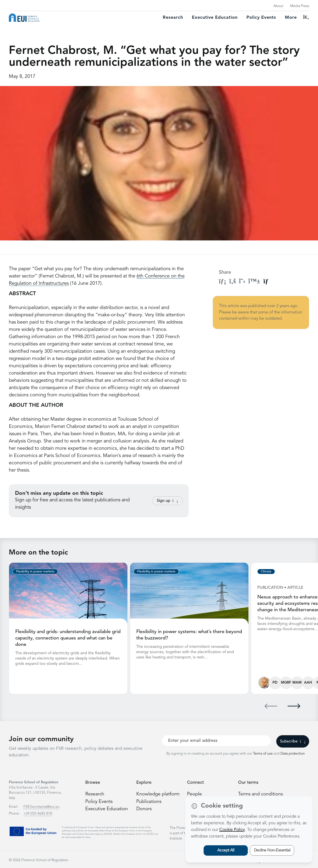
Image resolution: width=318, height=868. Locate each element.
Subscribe (293, 741)
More (291, 18)
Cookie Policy (232, 830)
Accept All (226, 850)
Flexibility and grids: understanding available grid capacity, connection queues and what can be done (68, 638)
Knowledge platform (158, 793)
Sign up (167, 501)
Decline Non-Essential (272, 850)
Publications (149, 801)
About (278, 6)
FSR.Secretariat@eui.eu (41, 806)
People (195, 793)
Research (173, 18)
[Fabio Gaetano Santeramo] (264, 682)
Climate (266, 572)
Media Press (300, 6)
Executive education (215, 18)
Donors (144, 808)
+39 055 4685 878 (38, 813)
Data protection (293, 753)
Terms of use (263, 753)
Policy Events (261, 18)
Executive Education (107, 808)
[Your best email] (216, 740)
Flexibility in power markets (35, 572)
